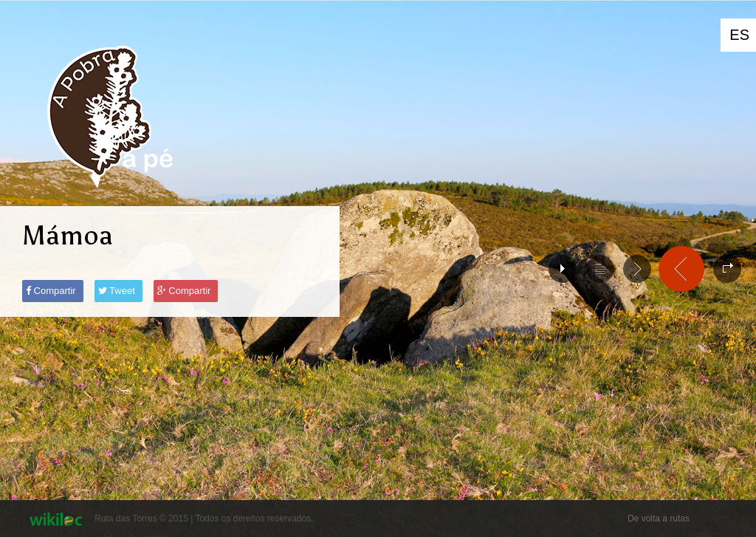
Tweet (117, 291)
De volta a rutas (659, 519)
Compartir (51, 291)
